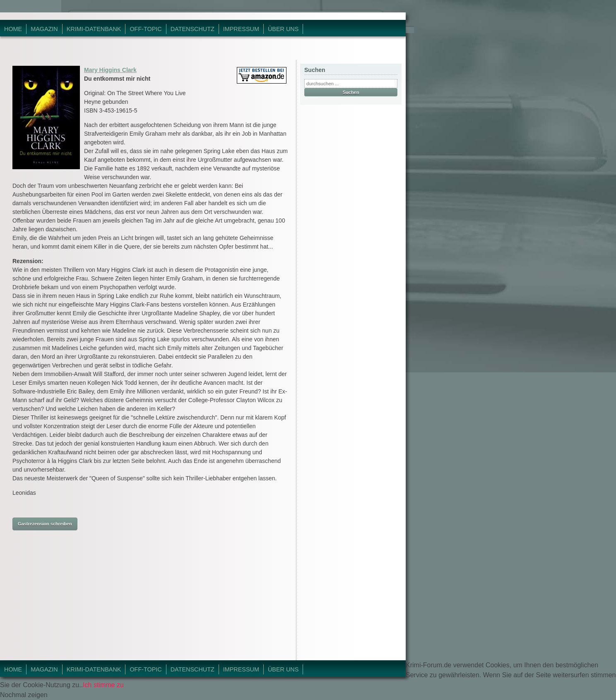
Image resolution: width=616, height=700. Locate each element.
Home (13, 29)
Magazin (44, 29)
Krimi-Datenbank (94, 29)
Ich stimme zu (103, 685)
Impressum (241, 29)
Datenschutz (192, 29)
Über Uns (283, 29)
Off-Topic (146, 29)
